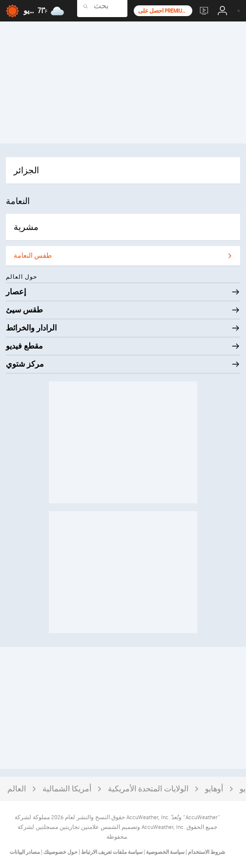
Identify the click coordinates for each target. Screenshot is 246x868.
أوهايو (214, 789)
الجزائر (26, 171)
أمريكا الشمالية (67, 789)
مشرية (26, 227)
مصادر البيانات (25, 852)
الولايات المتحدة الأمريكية (148, 789)
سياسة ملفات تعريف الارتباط (111, 852)
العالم (17, 789)
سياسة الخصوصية (165, 852)
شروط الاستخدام (206, 852)
